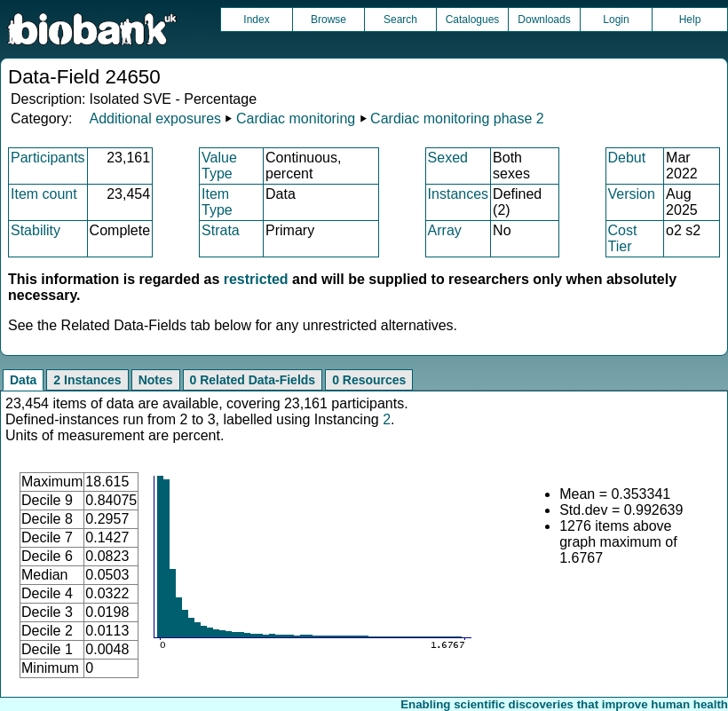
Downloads (544, 20)
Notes (156, 380)
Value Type (219, 166)
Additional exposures (155, 118)
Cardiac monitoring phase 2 (457, 118)
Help (690, 20)
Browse (328, 20)
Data (23, 380)
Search (400, 20)
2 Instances (87, 380)
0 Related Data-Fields (253, 380)
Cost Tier (623, 238)
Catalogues (473, 20)
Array (445, 230)
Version (632, 194)
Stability (36, 230)
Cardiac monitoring (296, 118)
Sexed (448, 158)
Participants (48, 158)
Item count (44, 194)
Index (256, 20)
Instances (458, 194)
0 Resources (369, 380)
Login (616, 20)
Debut (627, 158)
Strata (221, 230)
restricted (256, 279)
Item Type (217, 202)
